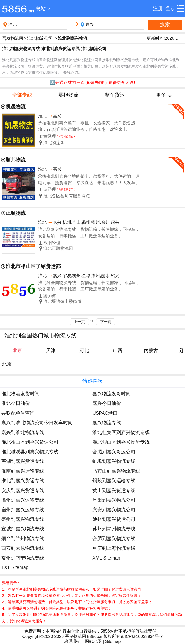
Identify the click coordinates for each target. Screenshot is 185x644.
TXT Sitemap (15, 567)
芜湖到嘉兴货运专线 (23, 461)
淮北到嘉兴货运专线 (23, 481)
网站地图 (93, 641)
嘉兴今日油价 (107, 403)
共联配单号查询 (18, 413)
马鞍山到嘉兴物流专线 (116, 471)
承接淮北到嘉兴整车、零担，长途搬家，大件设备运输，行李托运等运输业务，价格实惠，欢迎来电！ (87, 126)
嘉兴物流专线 (107, 423)
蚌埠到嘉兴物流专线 (114, 461)
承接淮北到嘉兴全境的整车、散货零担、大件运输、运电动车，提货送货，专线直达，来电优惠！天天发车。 (89, 179)
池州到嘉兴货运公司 (114, 519)
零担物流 (68, 95)
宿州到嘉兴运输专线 (23, 510)
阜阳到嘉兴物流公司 (114, 500)
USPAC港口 (105, 413)
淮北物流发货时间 (20, 394)
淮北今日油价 (16, 403)
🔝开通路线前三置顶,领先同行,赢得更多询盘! (92, 82)
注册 (158, 8)
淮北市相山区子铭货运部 (33, 266)
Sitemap (113, 641)
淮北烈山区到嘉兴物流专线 (121, 442)
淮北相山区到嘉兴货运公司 (30, 442)
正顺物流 (16, 213)
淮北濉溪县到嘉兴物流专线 (30, 452)
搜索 (165, 24)
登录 (170, 8)
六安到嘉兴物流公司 (114, 510)
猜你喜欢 (92, 381)
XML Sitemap (106, 558)
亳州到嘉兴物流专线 (23, 519)
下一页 (106, 322)
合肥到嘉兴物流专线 (114, 539)
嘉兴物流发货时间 (112, 394)
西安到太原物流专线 (23, 548)
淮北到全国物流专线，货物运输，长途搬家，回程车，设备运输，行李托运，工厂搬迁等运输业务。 (89, 286)
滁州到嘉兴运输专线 (23, 500)
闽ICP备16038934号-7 (141, 636)
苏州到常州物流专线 (114, 529)
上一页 (79, 322)
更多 (161, 95)
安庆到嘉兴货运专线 (23, 490)
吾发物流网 (13, 38)
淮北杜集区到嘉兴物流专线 (121, 432)
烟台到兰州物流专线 (23, 539)
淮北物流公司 (40, 38)
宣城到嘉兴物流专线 (23, 529)
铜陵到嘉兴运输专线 (114, 481)
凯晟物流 (16, 107)
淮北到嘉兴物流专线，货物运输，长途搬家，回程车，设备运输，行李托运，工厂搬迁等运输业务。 (89, 233)
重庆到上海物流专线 (114, 548)
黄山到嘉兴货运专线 (114, 490)
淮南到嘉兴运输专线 (23, 471)
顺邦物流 (16, 160)
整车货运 (115, 95)
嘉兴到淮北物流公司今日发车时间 (37, 423)
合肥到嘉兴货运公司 (114, 452)
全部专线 (22, 95)
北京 (7, 364)
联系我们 (73, 641)
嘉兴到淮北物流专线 (23, 432)
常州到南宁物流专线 (23, 558)
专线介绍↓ (71, 73)
